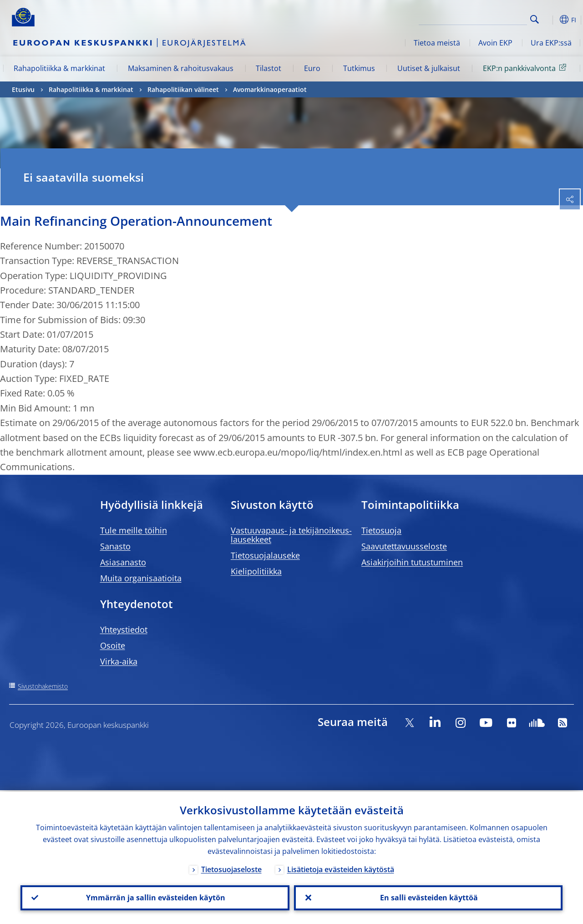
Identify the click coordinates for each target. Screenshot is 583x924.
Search (535, 19)
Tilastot (269, 68)
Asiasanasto (123, 562)
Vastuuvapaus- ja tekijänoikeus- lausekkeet (291, 535)
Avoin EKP (495, 43)
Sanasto (115, 546)
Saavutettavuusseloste (404, 546)
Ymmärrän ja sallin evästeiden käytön (155, 897)
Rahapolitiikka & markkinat (59, 68)
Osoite (113, 645)
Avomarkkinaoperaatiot (270, 89)
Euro (312, 68)
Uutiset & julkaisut (429, 68)
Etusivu (23, 89)
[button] (549, 20)
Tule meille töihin (134, 530)
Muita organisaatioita (141, 578)
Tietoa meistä (437, 43)
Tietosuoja (381, 530)
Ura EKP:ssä (551, 43)
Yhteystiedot (124, 630)
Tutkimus (359, 68)
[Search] (482, 18)
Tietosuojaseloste (231, 868)
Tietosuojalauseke (265, 555)
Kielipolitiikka (256, 571)
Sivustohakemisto (43, 686)
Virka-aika (119, 661)
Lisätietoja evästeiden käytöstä (341, 868)
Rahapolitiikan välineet (183, 89)
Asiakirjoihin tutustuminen (412, 562)
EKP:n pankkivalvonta (526, 68)
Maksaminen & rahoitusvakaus (181, 68)
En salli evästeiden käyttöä (428, 897)
